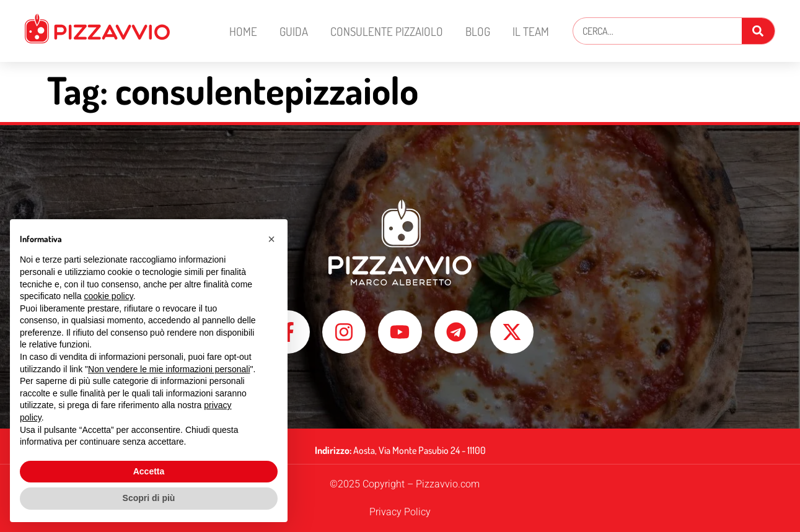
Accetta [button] (149, 471)
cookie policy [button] (109, 296)
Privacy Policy (400, 512)
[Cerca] (758, 31)
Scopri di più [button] (149, 498)
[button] (271, 239)
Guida (294, 31)
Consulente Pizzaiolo (387, 31)
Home (243, 31)
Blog (478, 31)
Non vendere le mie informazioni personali (169, 369)
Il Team (531, 31)
